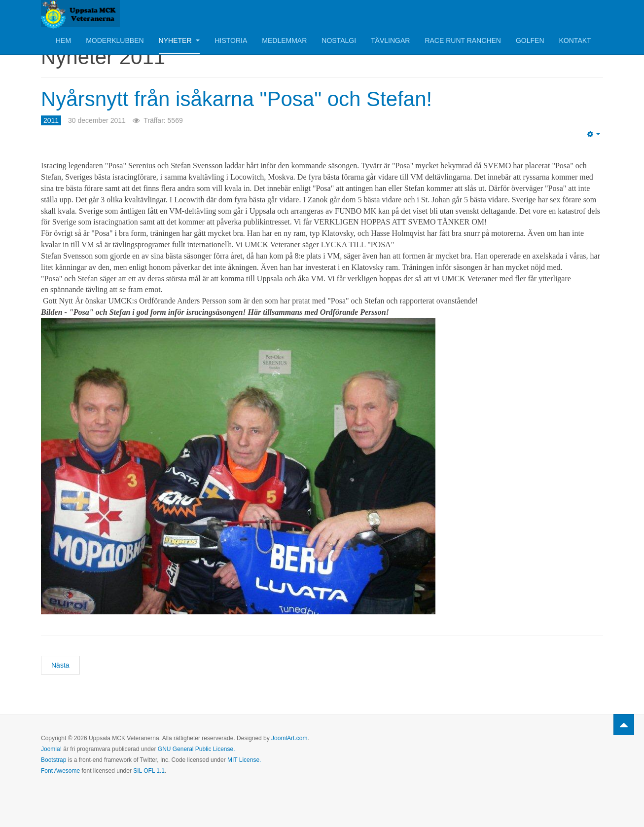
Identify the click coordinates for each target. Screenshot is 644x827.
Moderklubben (115, 40)
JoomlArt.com (289, 738)
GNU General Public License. (197, 749)
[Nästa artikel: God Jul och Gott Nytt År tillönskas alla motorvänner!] (60, 665)
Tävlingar (390, 40)
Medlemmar (284, 40)
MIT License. (244, 760)
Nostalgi (339, 40)
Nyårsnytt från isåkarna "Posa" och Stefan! (236, 99)
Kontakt (575, 40)
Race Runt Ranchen (463, 40)
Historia (231, 40)
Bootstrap (54, 760)
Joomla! (51, 749)
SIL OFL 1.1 (149, 771)
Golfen (530, 40)
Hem (63, 40)
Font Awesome (60, 771)
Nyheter (179, 40)
